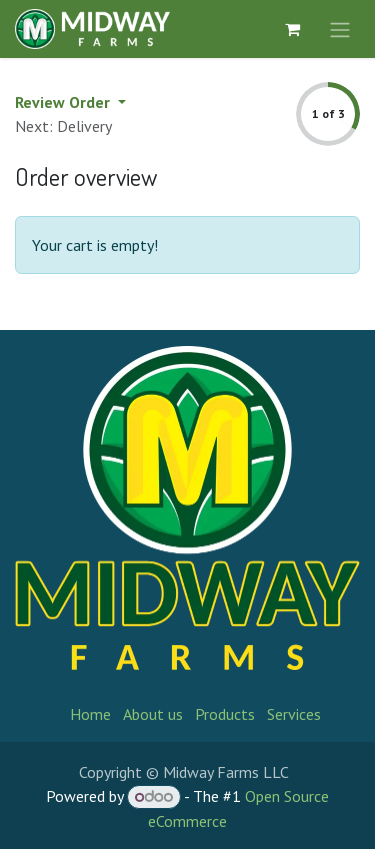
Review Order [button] (64, 102)
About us (153, 714)
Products (225, 714)
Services (294, 714)
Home (90, 714)
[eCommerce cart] (292, 29)
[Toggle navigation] (340, 29)
